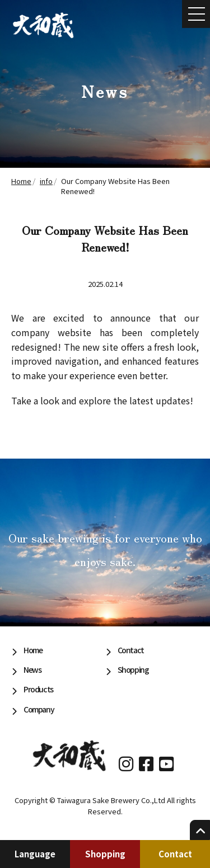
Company (39, 709)
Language (35, 854)
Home (33, 650)
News (32, 669)
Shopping (105, 854)
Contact (175, 854)
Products (38, 689)
